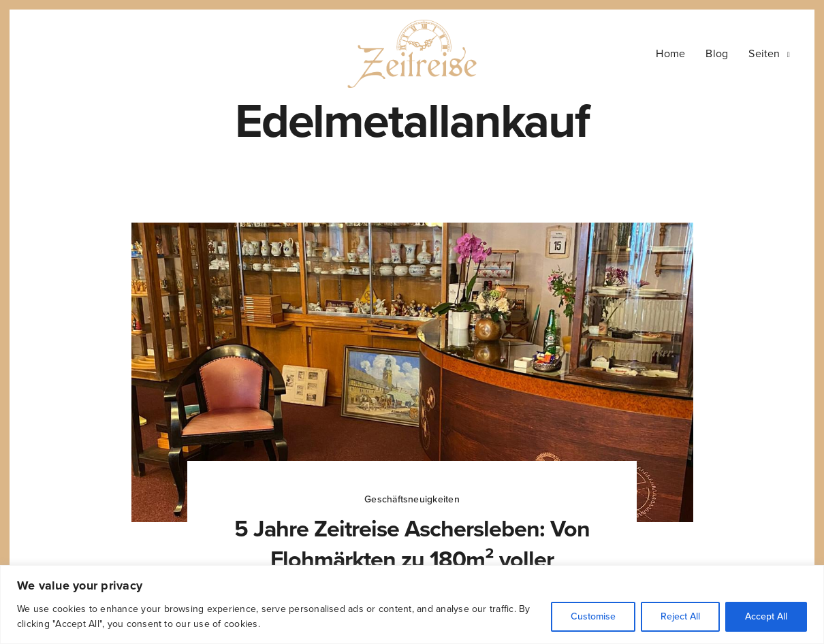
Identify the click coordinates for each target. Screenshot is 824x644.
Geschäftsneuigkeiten (412, 499)
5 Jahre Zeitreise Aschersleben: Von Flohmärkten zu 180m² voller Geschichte (412, 559)
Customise (593, 616)
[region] (412, 605)
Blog (717, 54)
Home (670, 54)
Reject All (680, 616)
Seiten (764, 54)
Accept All (766, 616)
